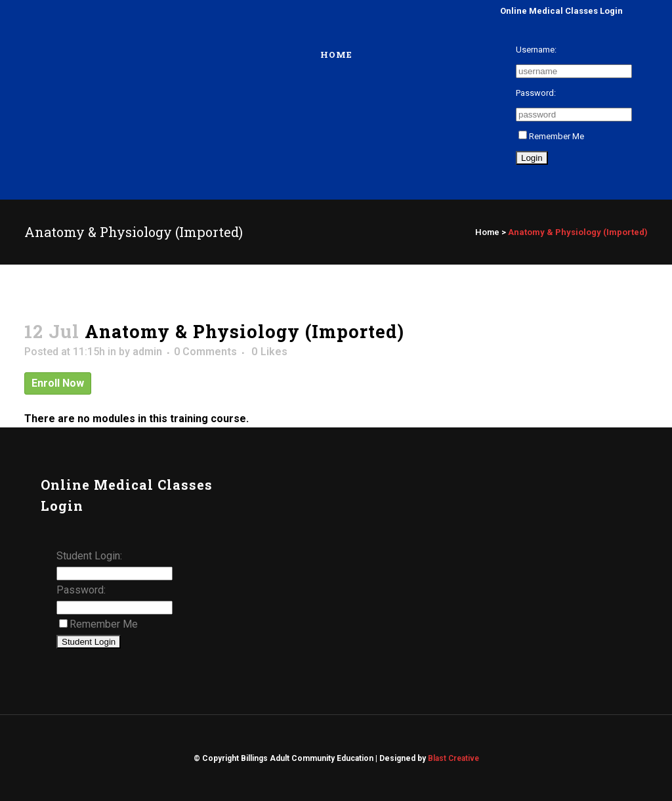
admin (147, 352)
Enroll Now (58, 383)
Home (487, 232)
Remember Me (551, 136)
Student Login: (89, 556)
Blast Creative (453, 758)
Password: (536, 93)
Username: (536, 50)
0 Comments (205, 352)
